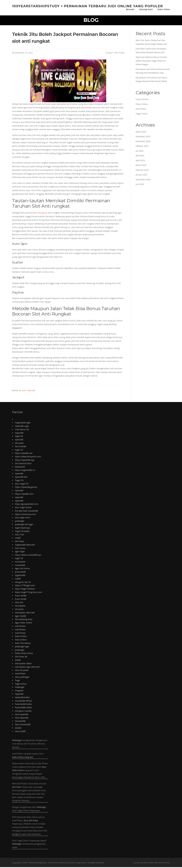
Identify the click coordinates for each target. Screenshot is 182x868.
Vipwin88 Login (22, 427)
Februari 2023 (142, 171)
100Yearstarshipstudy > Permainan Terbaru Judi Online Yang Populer (87, 6)
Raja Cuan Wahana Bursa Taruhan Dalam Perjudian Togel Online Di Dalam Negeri (151, 62)
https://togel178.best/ (25, 590)
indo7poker (20, 562)
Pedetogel (20, 688)
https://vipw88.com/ (24, 495)
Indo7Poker (20, 627)
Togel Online (141, 114)
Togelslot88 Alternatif (25, 545)
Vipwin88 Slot (21, 478)
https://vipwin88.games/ (26, 488)
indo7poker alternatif (25, 613)
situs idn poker (22, 671)
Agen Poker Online (24, 624)
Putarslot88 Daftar (23, 705)
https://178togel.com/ (25, 586)
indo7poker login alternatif (27, 668)
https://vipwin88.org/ (25, 461)
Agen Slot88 (20, 617)
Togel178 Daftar (22, 532)
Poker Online (164, 9)
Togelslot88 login (23, 423)
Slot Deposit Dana (23, 464)
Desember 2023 (143, 137)
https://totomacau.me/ (25, 515)
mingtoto (19, 691)
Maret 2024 (141, 132)
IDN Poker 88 (21, 657)
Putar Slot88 (21, 596)
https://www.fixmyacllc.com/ (28, 457)
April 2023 (140, 161)
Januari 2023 (141, 175)
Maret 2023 (141, 166)
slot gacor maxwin (23, 712)
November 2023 (143, 142)
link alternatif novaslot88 (26, 512)
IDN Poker (20, 542)
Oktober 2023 (142, 147)
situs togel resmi (23, 518)
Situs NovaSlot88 (23, 725)
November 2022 (143, 180)
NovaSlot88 (20, 722)
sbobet (18, 729)
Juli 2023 (140, 152)
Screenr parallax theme (144, 863)
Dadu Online (21, 637)
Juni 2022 (140, 185)
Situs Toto (20, 535)
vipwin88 (19, 440)
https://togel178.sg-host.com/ (29, 593)
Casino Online (142, 100)
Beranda (130, 9)
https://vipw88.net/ (24, 454)
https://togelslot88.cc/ (25, 471)
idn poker (19, 444)
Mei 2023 (140, 156)
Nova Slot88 (20, 447)
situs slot (19, 603)
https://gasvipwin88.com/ (27, 505)
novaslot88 (20, 566)
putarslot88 (20, 573)
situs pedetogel (22, 678)
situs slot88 (20, 732)
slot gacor (42, 213)
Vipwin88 (19, 434)
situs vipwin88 (21, 715)
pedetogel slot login (24, 525)
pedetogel (20, 522)
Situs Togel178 (22, 484)
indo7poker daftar (23, 664)
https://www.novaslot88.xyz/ (28, 556)
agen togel (20, 552)
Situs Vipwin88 (22, 718)
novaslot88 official (23, 701)
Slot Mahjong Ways (24, 620)
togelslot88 (20, 576)
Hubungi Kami (146, 9)
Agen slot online (22, 569)
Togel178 (19, 481)
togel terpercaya (22, 528)
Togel (17, 681)
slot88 (18, 539)
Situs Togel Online (23, 508)
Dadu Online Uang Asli (22, 758)
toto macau (20, 549)
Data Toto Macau (23, 644)
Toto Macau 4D (22, 430)
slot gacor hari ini (23, 583)
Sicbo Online (21, 640)
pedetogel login (22, 647)
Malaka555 (20, 467)
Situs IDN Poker (31, 821)
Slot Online (119, 53)
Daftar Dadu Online (24, 654)
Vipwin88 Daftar (22, 698)
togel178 (19, 437)
